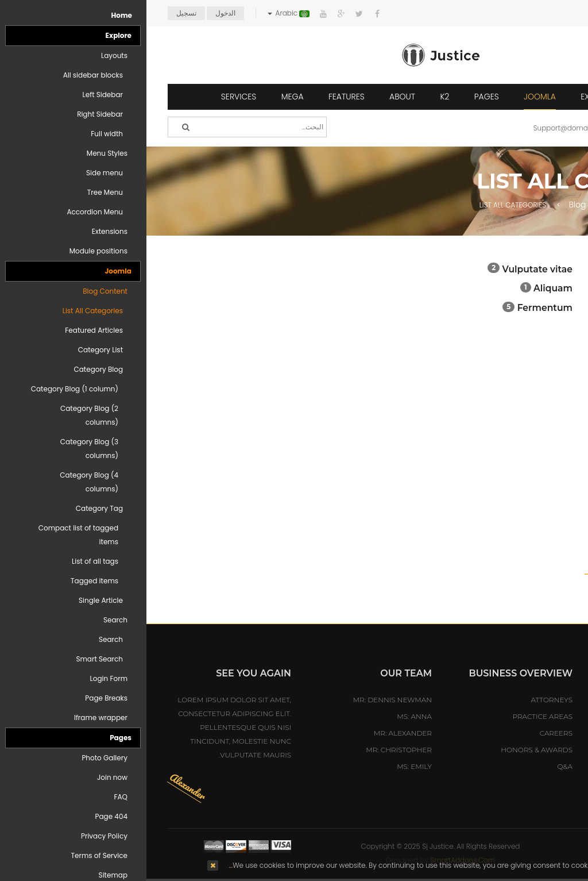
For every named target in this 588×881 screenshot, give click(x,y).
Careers (410, 733)
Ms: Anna (268, 716)
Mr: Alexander (256, 733)
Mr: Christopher (252, 750)
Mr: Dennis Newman (246, 700)
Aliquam (405, 288)
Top (575, 202)
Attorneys (405, 700)
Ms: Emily (268, 766)
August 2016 (535, 599)
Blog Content (448, 205)
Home (555, 205)
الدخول (79, 13)
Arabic (142, 13)
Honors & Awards (390, 750)
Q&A (418, 766)
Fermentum (399, 308)
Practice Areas (396, 716)
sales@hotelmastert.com (498, 780)
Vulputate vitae (391, 269)
